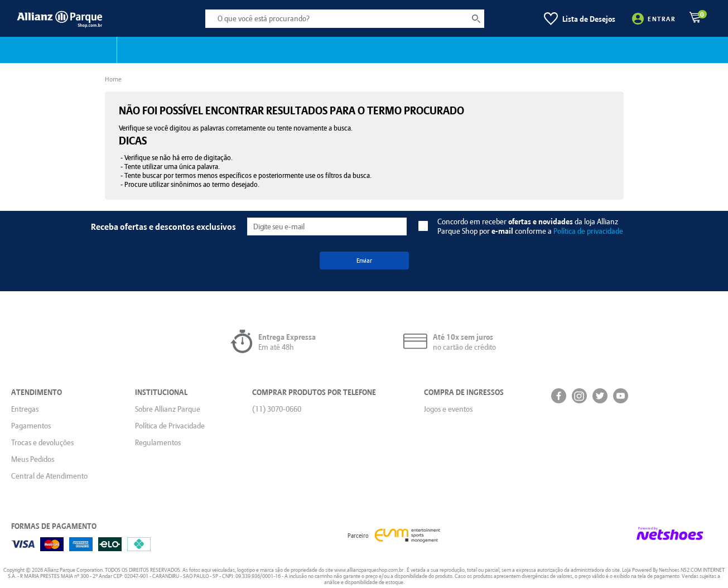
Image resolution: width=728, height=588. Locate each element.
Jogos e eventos (448, 409)
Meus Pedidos (33, 459)
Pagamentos (31, 426)
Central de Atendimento (49, 476)
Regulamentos (158, 442)
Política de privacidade (588, 231)
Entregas (25, 409)
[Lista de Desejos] (580, 19)
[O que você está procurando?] (345, 19)
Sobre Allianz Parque (168, 409)
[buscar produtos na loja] (476, 19)
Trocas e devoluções (42, 442)
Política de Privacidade (170, 426)
